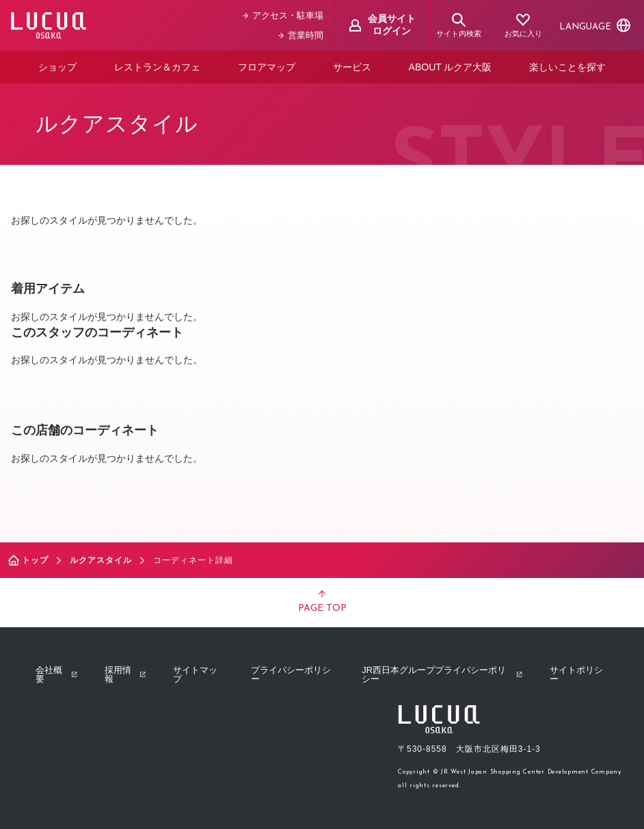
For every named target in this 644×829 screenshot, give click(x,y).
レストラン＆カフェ (157, 67)
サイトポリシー (576, 674)
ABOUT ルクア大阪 (451, 67)
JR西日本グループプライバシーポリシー (442, 674)
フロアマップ (267, 67)
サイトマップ (195, 674)
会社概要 (56, 674)
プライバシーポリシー (291, 674)
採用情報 (125, 674)
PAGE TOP (322, 602)
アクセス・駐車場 (283, 15)
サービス (352, 67)
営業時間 (301, 35)
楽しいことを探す (567, 67)
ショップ (57, 67)
